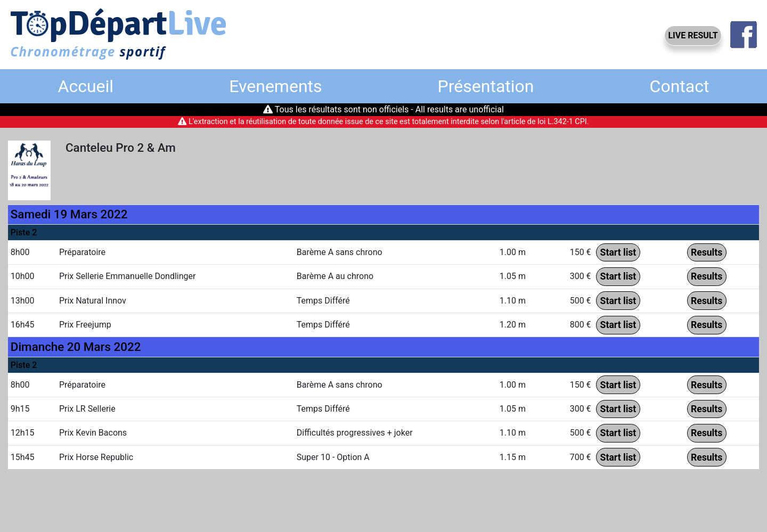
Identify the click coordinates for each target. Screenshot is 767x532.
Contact (680, 86)
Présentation (486, 86)
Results (707, 252)
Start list (618, 252)
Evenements (275, 86)
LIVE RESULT (693, 35)
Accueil (86, 86)
